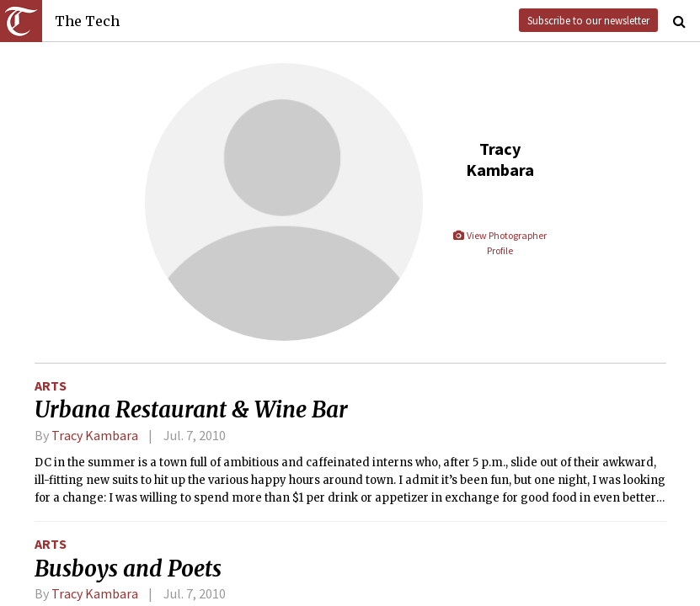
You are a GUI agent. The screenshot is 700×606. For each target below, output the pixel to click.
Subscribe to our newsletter (588, 20)
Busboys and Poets (128, 569)
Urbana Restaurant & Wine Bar (191, 410)
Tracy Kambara (95, 435)
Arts (51, 385)
